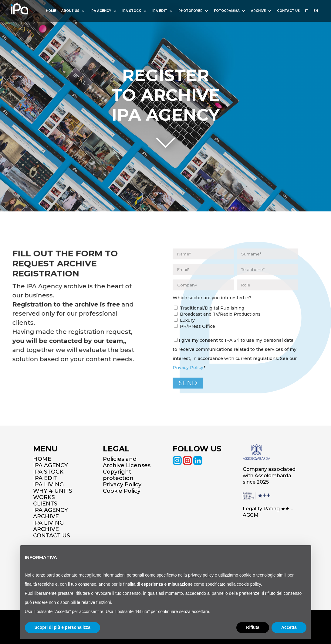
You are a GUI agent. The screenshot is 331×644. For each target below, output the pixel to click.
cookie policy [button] (249, 584)
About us (70, 11)
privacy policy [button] (201, 575)
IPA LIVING (48, 485)
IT (307, 11)
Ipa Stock (132, 11)
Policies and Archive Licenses (127, 462)
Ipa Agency (101, 11)
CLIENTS (45, 504)
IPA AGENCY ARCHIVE (51, 513)
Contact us (288, 11)
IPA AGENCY (51, 465)
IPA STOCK (48, 472)
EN (316, 11)
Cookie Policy (122, 491)
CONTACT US (52, 536)
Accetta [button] (289, 627)
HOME (51, 11)
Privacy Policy (188, 368)
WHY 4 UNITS (53, 491)
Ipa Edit (160, 11)
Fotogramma (227, 11)
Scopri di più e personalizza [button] (62, 627)
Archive (258, 11)
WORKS (44, 497)
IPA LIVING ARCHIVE (48, 526)
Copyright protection (118, 475)
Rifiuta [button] (253, 627)
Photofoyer (191, 11)
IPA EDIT (45, 478)
